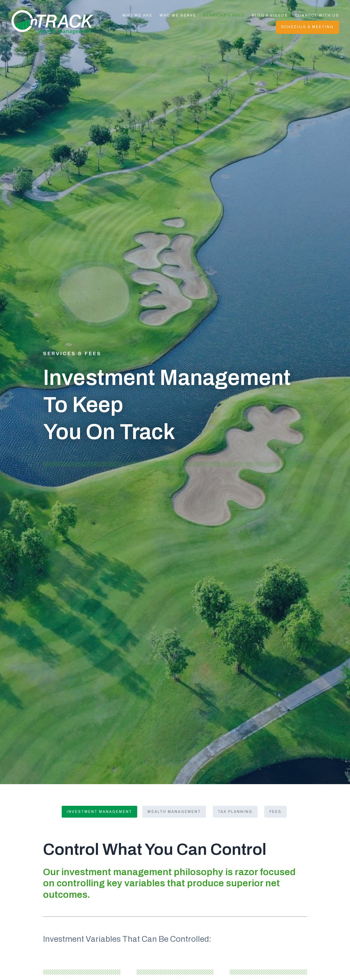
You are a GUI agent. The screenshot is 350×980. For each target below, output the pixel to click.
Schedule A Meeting (307, 27)
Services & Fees (224, 15)
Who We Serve (178, 15)
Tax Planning (235, 812)
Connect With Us (317, 15)
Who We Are (137, 15)
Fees (275, 812)
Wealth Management (174, 812)
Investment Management (99, 812)
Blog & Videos (270, 15)
